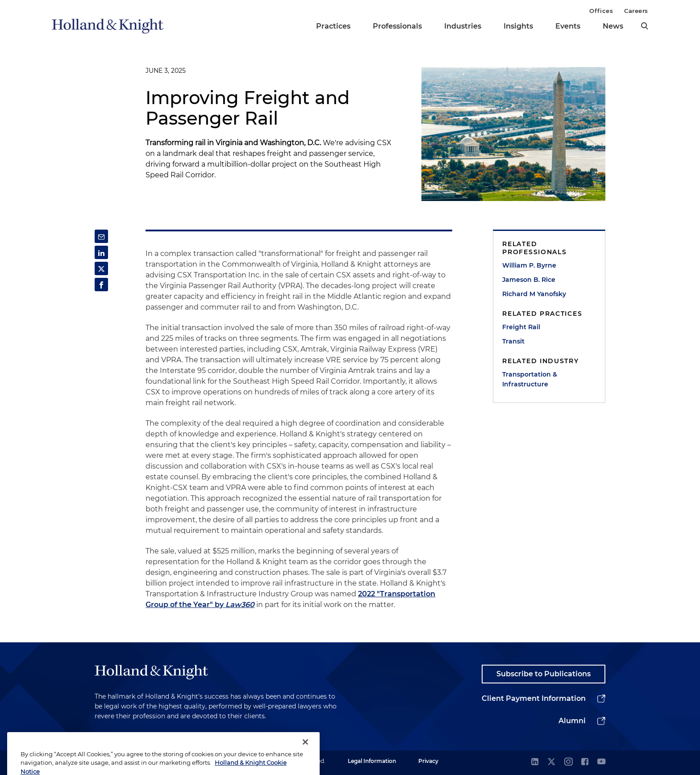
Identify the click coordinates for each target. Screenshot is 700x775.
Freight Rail (521, 327)
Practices (333, 26)
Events (568, 26)
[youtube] (601, 762)
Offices (601, 11)
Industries (463, 26)
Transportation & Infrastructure (530, 379)
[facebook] (585, 762)
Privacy (428, 761)
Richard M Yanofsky (534, 294)
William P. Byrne (529, 265)
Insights (518, 26)
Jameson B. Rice (529, 280)
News (613, 26)
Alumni (572, 721)
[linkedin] (535, 762)
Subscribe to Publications (544, 674)
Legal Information (372, 761)
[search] (645, 26)
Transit (513, 341)
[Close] (305, 752)
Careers (636, 11)
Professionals (397, 26)
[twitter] (551, 762)
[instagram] (568, 762)
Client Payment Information (534, 698)
